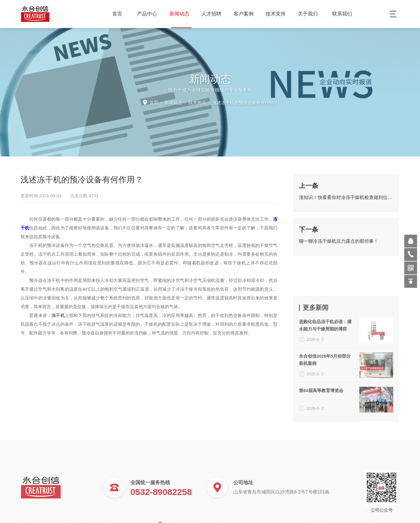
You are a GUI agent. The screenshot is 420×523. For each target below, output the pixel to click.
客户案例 (246, 14)
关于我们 (310, 14)
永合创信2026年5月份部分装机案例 (325, 403)
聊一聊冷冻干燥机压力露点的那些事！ (339, 244)
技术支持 (278, 14)
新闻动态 (182, 14)
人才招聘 (214, 14)
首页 (117, 14)
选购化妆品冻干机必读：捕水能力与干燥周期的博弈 (325, 369)
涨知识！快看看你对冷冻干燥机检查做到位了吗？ (346, 201)
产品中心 (149, 14)
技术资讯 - (232, 102)
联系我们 (342, 14)
